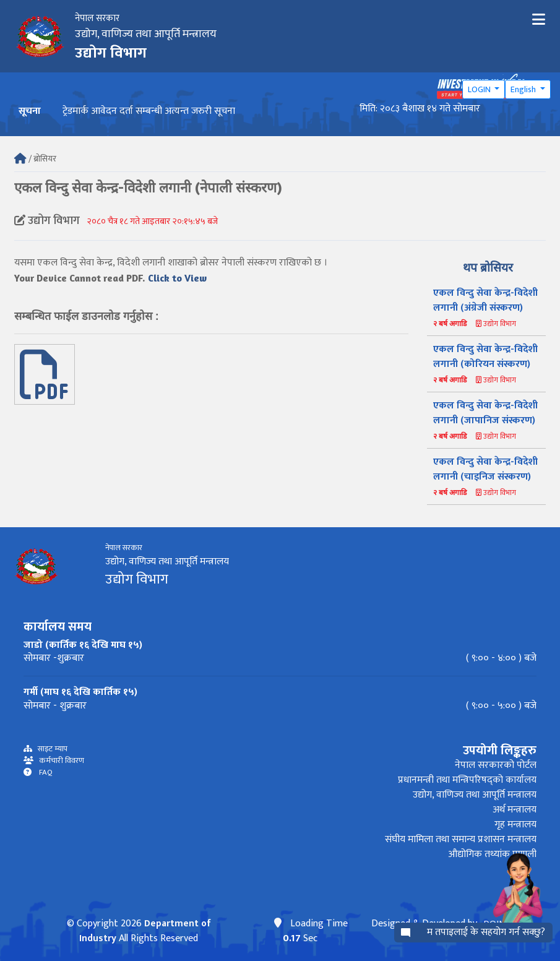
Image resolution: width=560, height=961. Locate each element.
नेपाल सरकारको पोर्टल (496, 765)
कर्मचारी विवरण (59, 761)
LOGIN (480, 89)
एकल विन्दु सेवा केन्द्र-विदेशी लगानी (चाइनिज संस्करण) (485, 469)
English (524, 89)
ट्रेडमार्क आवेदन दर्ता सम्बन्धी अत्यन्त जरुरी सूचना (149, 111)
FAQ (42, 773)
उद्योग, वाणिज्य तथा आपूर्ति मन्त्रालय (475, 795)
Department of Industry (145, 931)
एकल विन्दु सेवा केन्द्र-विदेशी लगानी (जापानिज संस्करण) (485, 413)
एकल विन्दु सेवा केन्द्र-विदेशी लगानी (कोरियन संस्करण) (485, 357)
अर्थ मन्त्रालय (515, 810)
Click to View (177, 278)
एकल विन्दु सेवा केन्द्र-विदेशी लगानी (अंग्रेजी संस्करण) (485, 300)
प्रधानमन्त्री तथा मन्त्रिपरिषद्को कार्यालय (467, 780)
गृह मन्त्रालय (515, 825)
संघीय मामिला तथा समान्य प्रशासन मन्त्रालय (461, 839)
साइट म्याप (50, 749)
